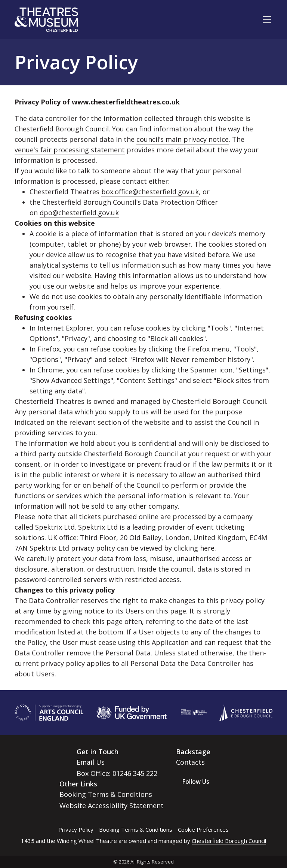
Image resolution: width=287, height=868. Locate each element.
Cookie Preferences (203, 829)
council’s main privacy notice (183, 139)
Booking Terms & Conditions (106, 794)
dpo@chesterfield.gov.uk (79, 213)
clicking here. (195, 548)
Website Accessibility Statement (112, 805)
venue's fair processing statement (70, 150)
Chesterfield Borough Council (229, 841)
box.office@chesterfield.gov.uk (150, 192)
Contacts (190, 762)
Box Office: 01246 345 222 (117, 773)
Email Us (91, 762)
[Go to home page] (46, 20)
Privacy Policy (76, 829)
